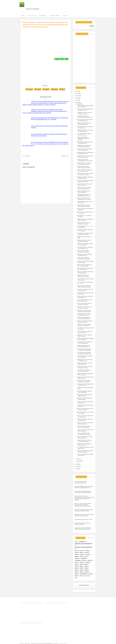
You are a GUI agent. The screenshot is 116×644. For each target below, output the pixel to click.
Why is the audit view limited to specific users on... (84, 134)
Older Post (64, 156)
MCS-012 (90, 560)
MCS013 (86, 564)
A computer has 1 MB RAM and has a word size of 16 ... (85, 385)
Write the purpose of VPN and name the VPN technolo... (84, 164)
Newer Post (28, 156)
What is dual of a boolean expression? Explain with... (84, 258)
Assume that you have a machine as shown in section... (85, 367)
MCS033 (86, 570)
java (86, 557)
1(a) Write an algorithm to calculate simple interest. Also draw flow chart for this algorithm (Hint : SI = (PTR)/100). (50, 119)
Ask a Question (32, 16)
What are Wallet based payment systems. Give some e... (85, 171)
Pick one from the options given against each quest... (85, 322)
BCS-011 (76, 551)
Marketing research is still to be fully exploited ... (85, 336)
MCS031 (76, 570)
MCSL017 (76, 574)
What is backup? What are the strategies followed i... (84, 124)
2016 (77, 467)
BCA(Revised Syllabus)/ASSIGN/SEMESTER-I (83, 544)
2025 (77, 91)
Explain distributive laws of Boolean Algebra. (83, 192)
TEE (84, 576)
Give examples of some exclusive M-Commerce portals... (85, 174)
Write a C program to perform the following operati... (85, 423)
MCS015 (81, 566)
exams (81, 557)
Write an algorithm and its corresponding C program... (84, 434)
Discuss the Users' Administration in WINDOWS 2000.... (85, 153)
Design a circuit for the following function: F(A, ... (85, 402)
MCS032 (82, 570)
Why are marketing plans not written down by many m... (84, 318)
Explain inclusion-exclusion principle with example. (84, 206)
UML (88, 576)
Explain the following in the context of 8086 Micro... (84, 346)
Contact (65, 16)
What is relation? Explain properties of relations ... (83, 251)
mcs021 (76, 568)
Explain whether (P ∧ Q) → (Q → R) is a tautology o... (85, 227)
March (79, 461)
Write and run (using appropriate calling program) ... (85, 178)
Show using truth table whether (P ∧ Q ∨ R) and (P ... (85, 230)
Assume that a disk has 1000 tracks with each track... (85, 378)
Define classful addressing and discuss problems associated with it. (84, 515)
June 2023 (77, 558)
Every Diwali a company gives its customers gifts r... (85, 290)
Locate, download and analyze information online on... (84, 441)
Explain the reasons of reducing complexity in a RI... (85, 360)
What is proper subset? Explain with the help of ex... (84, 255)
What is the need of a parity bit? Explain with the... (84, 399)
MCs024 (86, 568)
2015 (77, 469)
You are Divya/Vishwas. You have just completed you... (85, 300)
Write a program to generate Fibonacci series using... (84, 427)
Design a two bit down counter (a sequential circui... (85, 395)
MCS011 (76, 564)
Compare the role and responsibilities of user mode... (85, 160)
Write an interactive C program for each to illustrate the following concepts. (49, 127)
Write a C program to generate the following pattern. (85, 430)
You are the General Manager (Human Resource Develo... (84, 286)
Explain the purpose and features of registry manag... (85, 131)
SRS (81, 576)
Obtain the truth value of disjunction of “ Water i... (83, 276)
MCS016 (86, 566)
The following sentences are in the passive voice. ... (85, 293)
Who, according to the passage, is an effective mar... (85, 332)
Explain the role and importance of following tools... (85, 143)
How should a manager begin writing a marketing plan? (84, 311)
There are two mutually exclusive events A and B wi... (85, 244)
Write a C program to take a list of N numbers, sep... (85, 416)
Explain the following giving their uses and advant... (85, 374)
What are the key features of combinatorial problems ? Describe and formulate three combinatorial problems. (84, 498)
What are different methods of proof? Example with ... (84, 265)
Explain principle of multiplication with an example (85, 220)
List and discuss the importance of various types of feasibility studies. (83, 492)
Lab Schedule (78, 560)
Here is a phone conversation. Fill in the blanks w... (85, 297)
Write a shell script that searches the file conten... (85, 127)
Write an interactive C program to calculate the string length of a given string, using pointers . (49, 135)
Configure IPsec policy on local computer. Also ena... (84, 113)
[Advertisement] (46, 39)
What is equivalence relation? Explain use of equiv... (84, 241)
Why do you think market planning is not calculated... (85, 339)
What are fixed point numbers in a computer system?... (85, 409)
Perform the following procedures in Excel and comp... (85, 451)
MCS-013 (76, 562)
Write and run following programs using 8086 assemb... (85, 181)
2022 (77, 96)
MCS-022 (87, 562)
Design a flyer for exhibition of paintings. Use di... (84, 444)
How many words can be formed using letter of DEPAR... (85, 234)
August (79, 104)
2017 (77, 464)
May (78, 459)
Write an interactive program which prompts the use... (84, 188)
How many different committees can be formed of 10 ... (85, 248)
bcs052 (81, 553)
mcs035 (81, 572)
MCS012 (81, 564)
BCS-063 (76, 553)
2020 (77, 100)
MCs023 (81, 568)
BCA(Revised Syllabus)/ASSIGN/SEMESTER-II (84, 547)
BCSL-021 (77, 555)
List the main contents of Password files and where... (84, 167)
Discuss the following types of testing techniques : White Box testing (84, 510)
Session (90, 574)
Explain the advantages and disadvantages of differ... (84, 146)
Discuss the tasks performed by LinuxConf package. (85, 150)
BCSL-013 (86, 553)
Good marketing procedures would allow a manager (84, 314)
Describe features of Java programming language (81, 482)
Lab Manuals (83, 558)
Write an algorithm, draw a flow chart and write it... (85, 437)
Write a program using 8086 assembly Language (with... (84, 350)
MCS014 (76, 566)
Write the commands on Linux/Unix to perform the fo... (85, 117)
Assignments (43, 16)
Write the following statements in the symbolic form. (85, 269)
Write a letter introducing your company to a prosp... (84, 308)
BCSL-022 (82, 555)
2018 (77, 103)
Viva (76, 578)
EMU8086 (76, 557)
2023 (77, 94)
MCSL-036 (86, 572)
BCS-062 (87, 551)
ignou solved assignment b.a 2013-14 (83, 519)
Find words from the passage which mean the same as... (84, 325)
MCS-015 (82, 562)
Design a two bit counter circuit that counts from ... (84, 185)
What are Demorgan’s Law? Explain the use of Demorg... (84, 199)
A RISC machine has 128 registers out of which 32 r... (85, 357)
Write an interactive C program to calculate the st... (85, 420)
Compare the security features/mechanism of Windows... (83, 138)
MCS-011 (84, 560)
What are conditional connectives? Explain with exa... (85, 272)
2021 (77, 98)
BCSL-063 (88, 555)
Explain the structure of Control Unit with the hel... (85, 364)
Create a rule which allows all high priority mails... (85, 455)
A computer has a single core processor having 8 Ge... (84, 371)
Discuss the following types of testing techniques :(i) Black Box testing (84, 487)
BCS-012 (82, 551)
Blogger (87, 585)
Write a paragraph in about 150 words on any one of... (84, 304)
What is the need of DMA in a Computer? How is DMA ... (84, 381)
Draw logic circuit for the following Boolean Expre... (85, 262)
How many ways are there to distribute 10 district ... (84, 223)
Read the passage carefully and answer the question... (85, 343)
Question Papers (55, 16)
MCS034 (76, 572)
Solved (76, 576)
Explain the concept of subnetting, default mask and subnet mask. (83, 529)
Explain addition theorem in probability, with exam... (84, 195)
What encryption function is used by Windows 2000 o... (85, 120)
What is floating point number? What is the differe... (84, 392)
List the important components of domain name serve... (85, 157)
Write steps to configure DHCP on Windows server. (85, 110)
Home (23, 16)
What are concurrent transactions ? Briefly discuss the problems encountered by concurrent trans (83, 505)
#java (76, 542)
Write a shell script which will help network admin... (85, 106)
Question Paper (83, 574)
